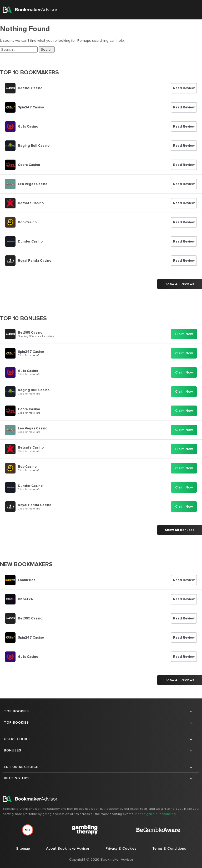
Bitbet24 (25, 599)
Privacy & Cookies (121, 848)
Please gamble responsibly (155, 814)
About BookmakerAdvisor (68, 848)
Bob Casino (27, 222)
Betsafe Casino (31, 203)
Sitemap (23, 848)
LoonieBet (26, 580)
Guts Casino (28, 127)
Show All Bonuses (180, 530)
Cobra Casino (29, 165)
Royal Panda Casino (35, 261)
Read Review (184, 88)
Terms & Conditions (169, 848)
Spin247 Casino (31, 107)
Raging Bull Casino (34, 146)
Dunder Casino (30, 241)
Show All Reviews (180, 284)
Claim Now (184, 334)
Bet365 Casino (30, 88)
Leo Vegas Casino (33, 184)
